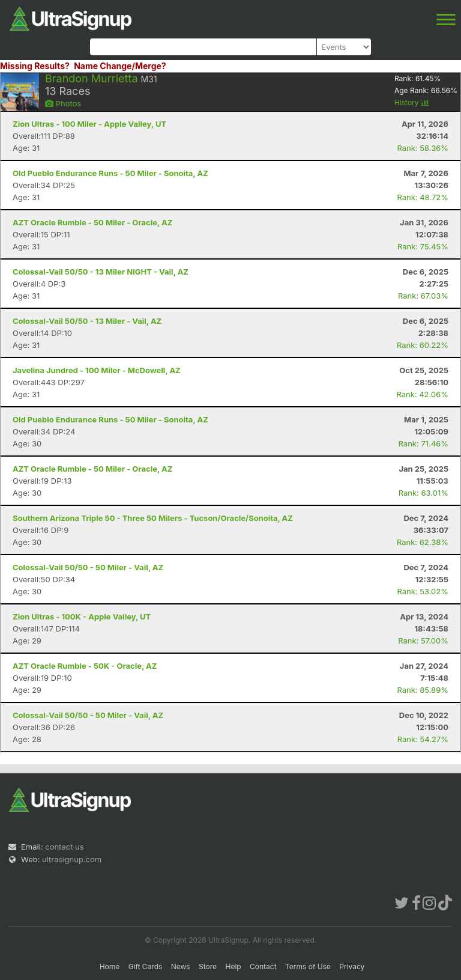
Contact (263, 966)
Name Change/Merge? (120, 66)
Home (110, 966)
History (412, 102)
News (181, 966)
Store (208, 966)
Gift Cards (146, 966)
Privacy (352, 966)
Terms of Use (308, 966)
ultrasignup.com (72, 859)
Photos (63, 103)
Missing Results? (35, 66)
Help (233, 966)
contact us (64, 847)
